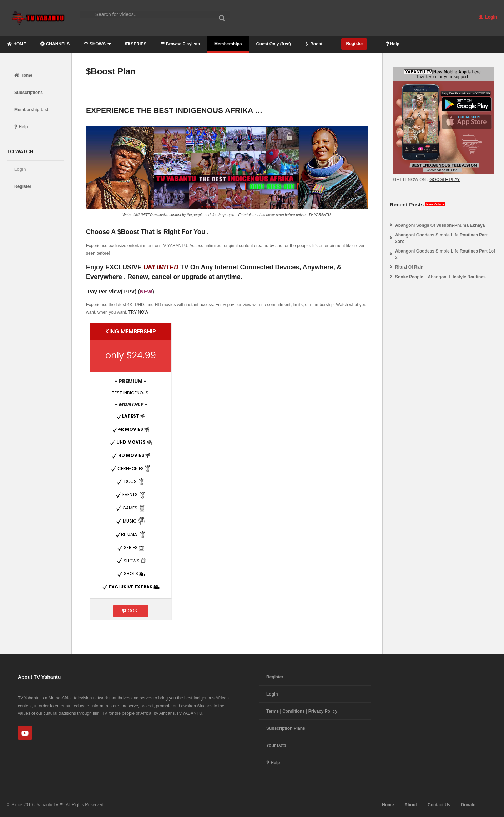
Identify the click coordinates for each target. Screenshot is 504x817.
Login (488, 17)
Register (354, 44)
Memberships (228, 44)
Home (23, 75)
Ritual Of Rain (409, 267)
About (411, 805)
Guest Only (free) (273, 44)
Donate (468, 805)
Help (393, 44)
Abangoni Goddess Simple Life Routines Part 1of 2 (445, 254)
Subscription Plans (286, 728)
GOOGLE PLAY (445, 180)
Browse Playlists (180, 44)
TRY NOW (138, 312)
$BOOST (131, 611)
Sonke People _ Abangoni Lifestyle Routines (440, 277)
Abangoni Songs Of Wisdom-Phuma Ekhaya (440, 225)
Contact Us (439, 805)
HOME (17, 44)
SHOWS (97, 44)
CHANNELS (55, 44)
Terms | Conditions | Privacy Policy (302, 711)
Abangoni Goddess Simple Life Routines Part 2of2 (441, 238)
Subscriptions (29, 93)
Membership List (31, 110)
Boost (314, 44)
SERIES (136, 44)
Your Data (276, 746)
